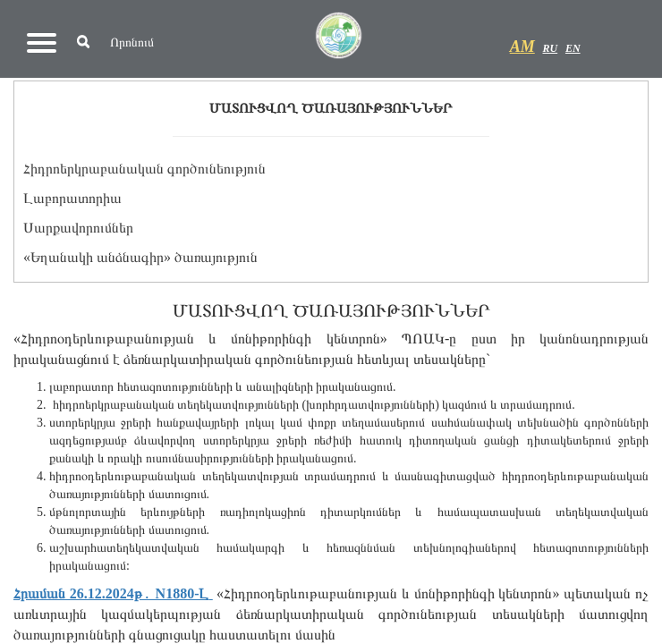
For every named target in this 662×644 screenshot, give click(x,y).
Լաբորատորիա (72, 198)
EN (573, 48)
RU (551, 48)
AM (522, 47)
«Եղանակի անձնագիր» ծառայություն (140, 257)
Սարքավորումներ (78, 228)
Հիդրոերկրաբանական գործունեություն (144, 169)
